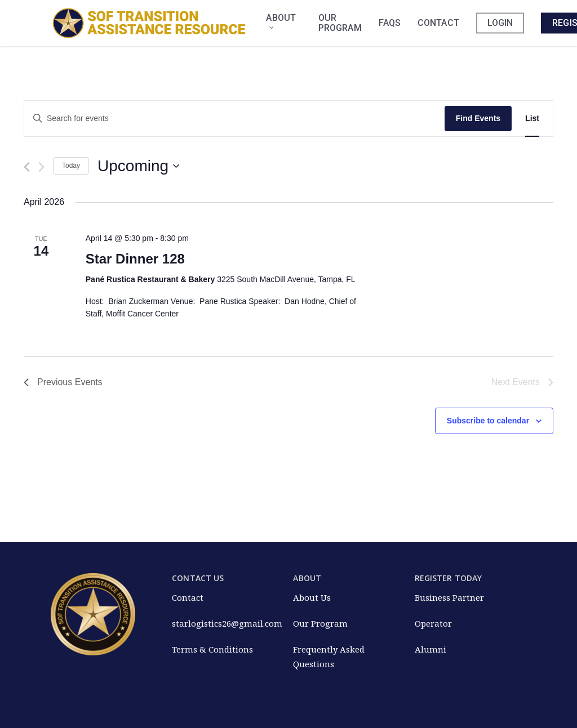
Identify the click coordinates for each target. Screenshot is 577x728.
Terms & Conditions (212, 649)
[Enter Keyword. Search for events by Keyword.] (234, 119)
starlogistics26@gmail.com (227, 623)
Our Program (320, 623)
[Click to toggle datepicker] (138, 166)
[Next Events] (41, 167)
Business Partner (449, 597)
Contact (188, 597)
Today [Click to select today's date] (71, 166)
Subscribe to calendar (488, 421)
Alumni (430, 649)
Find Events (478, 118)
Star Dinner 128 (135, 259)
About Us (312, 597)
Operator (433, 623)
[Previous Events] (27, 167)
